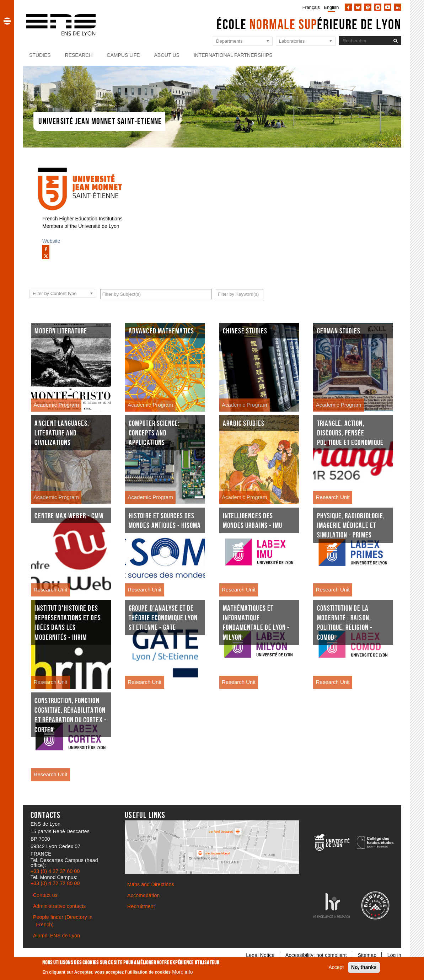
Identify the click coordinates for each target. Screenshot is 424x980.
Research (79, 55)
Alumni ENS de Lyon (57, 936)
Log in (394, 955)
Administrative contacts (60, 906)
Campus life (123, 55)
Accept (336, 967)
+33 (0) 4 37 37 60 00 (55, 871)
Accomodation (143, 895)
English (331, 7)
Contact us (45, 895)
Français (311, 7)
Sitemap (367, 955)
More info (182, 972)
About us (167, 55)
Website (51, 241)
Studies (40, 55)
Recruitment (141, 906)
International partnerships (233, 55)
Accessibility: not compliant (316, 955)
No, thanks (364, 967)
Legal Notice (260, 955)
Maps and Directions (151, 884)
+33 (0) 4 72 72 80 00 (55, 883)
